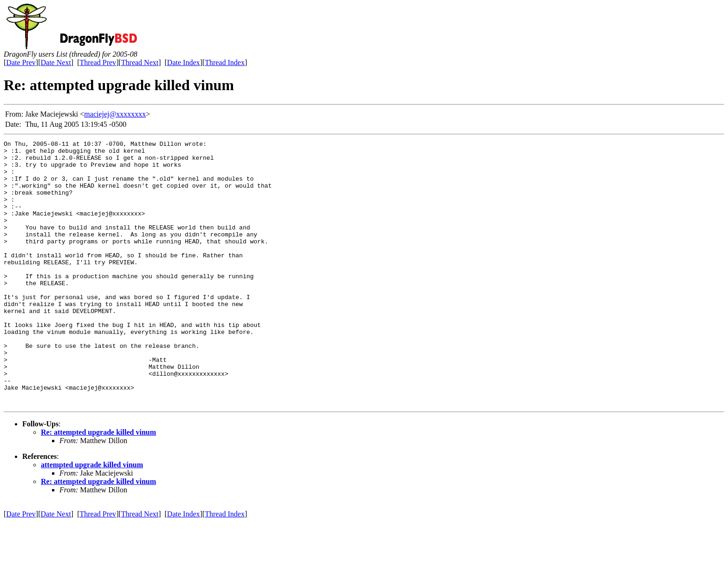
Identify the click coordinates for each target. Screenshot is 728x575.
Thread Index (225, 62)
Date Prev (21, 62)
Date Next (56, 62)
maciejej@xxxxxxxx (115, 114)
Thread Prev (98, 62)
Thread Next (140, 62)
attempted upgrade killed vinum (92, 518)
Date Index (184, 62)
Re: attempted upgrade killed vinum (98, 485)
